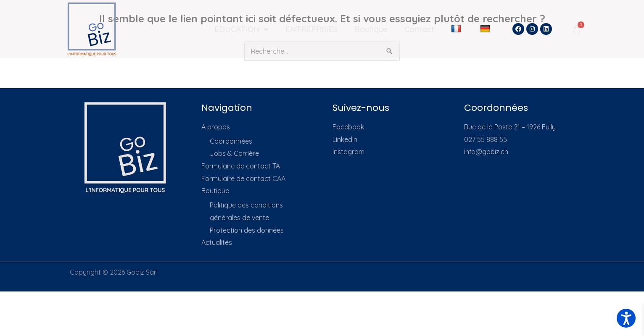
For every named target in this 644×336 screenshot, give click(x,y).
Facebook (348, 127)
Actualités (217, 242)
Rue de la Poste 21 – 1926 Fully (510, 127)
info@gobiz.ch (486, 152)
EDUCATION (241, 29)
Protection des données (247, 230)
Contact (419, 29)
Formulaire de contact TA (241, 166)
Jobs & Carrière (234, 153)
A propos (216, 127)
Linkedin (345, 139)
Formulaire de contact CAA (243, 178)
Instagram (348, 152)
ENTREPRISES (311, 29)
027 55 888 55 (486, 139)
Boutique (371, 29)
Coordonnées (231, 141)
